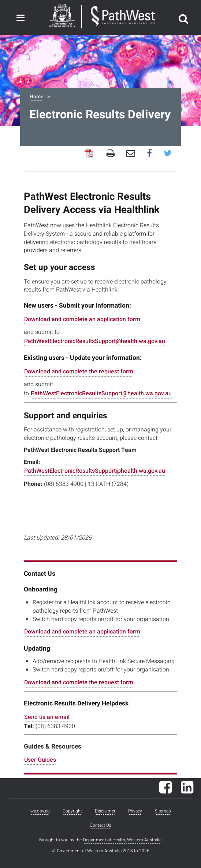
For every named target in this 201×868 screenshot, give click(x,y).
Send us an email (47, 717)
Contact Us (100, 825)
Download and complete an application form (82, 319)
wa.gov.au (40, 811)
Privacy (135, 811)
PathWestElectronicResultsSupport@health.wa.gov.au (95, 341)
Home (36, 97)
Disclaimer (105, 811)
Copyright (72, 811)
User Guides (40, 760)
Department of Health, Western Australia (122, 840)
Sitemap (163, 811)
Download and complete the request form (79, 372)
